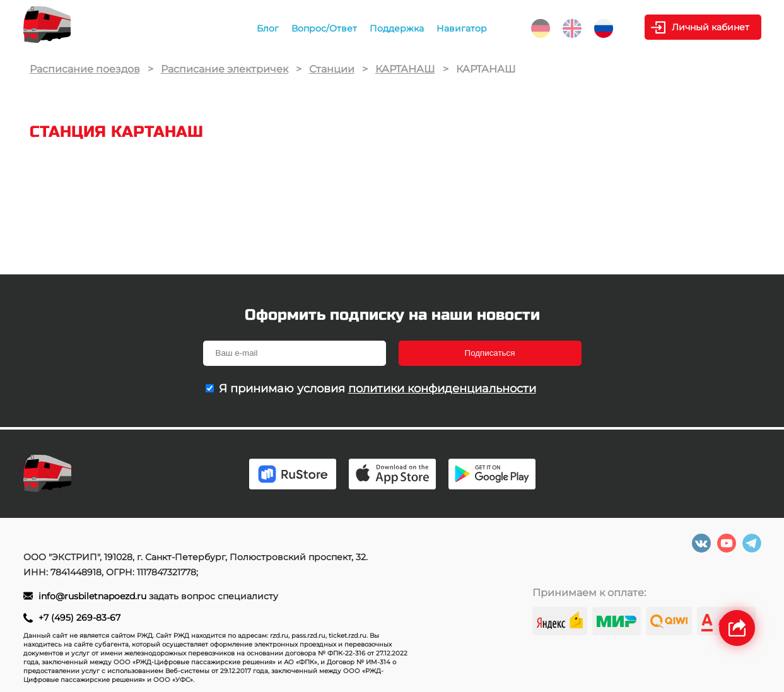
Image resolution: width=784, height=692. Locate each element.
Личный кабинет (711, 27)
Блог (268, 28)
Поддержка (397, 28)
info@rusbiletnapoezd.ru (94, 596)
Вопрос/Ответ (324, 28)
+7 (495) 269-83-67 (79, 618)
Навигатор (462, 28)
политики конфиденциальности (442, 389)
